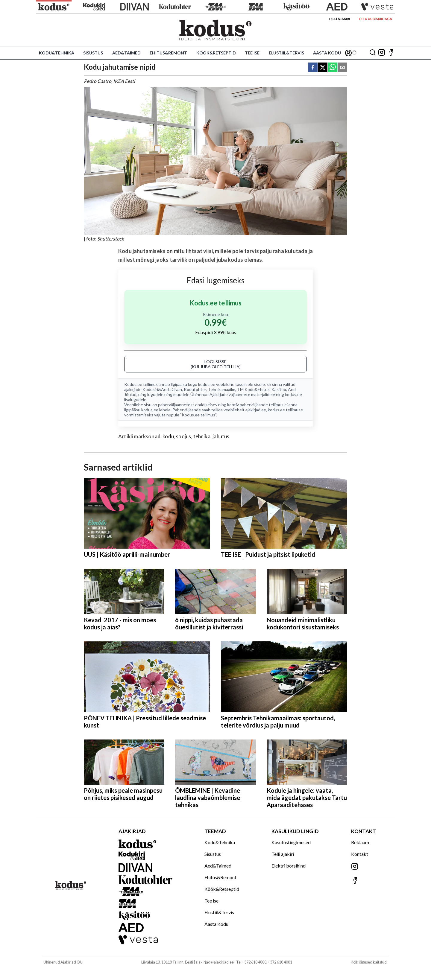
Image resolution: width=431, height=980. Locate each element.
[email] (342, 68)
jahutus (221, 436)
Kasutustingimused (291, 842)
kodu (168, 436)
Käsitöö (279, 389)
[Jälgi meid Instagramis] (382, 53)
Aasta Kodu (327, 53)
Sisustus (93, 53)
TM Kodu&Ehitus (253, 389)
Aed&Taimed (126, 53)
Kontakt (360, 854)
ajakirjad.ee (256, 410)
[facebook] (313, 68)
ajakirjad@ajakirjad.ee (215, 962)
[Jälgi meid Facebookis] (391, 53)
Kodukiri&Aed (156, 389)
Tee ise (252, 53)
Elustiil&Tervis (286, 53)
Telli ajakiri (339, 19)
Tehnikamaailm (221, 389)
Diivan (176, 389)
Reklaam (360, 842)
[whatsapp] (333, 68)
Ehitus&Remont (168, 53)
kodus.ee (207, 384)
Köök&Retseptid (216, 53)
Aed (292, 389)
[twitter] (323, 68)
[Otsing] (373, 53)
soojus (183, 436)
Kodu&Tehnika (57, 53)
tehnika (202, 436)
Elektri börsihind (289, 866)
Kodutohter (195, 389)
